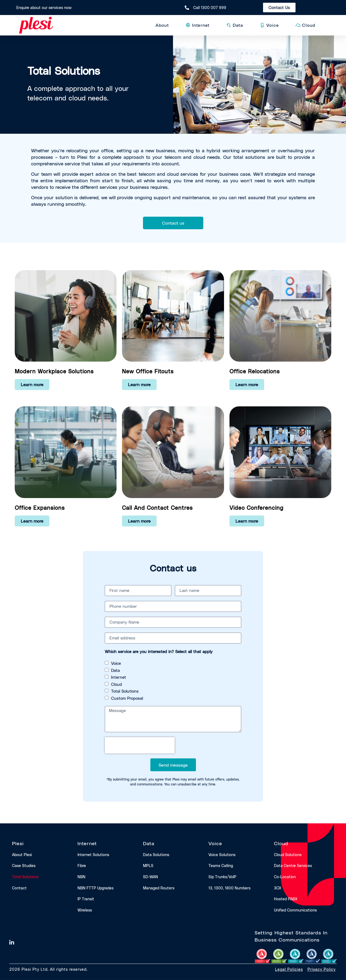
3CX (278, 888)
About (164, 25)
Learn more (32, 384)
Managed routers (159, 888)
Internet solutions (93, 855)
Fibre (82, 866)
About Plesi (22, 855)
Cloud (117, 684)
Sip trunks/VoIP (222, 877)
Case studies (24, 866)
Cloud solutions (288, 855)
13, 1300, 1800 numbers (229, 888)
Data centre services (293, 866)
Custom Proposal (127, 698)
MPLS (148, 866)
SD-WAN (150, 877)
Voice (116, 663)
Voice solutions (222, 855)
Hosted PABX (286, 899)
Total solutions (25, 877)
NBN (81, 877)
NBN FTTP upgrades (96, 888)
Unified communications (295, 910)
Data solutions (156, 855)
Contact (19, 888)
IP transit (86, 899)
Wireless (85, 910)
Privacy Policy (322, 969)
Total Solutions (125, 691)
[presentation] (140, 745)
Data (115, 670)
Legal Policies (289, 969)
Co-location (285, 877)
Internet (119, 677)
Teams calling (221, 866)
